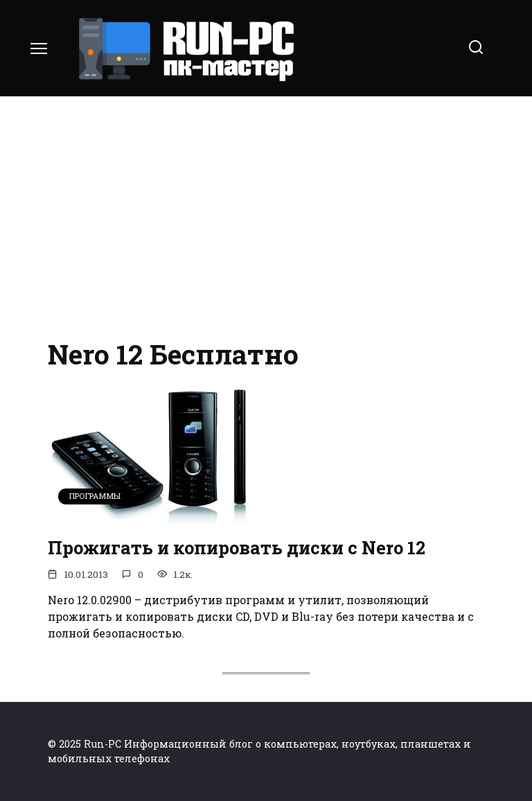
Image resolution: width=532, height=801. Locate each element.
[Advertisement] (266, 215)
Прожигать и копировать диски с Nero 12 (237, 547)
